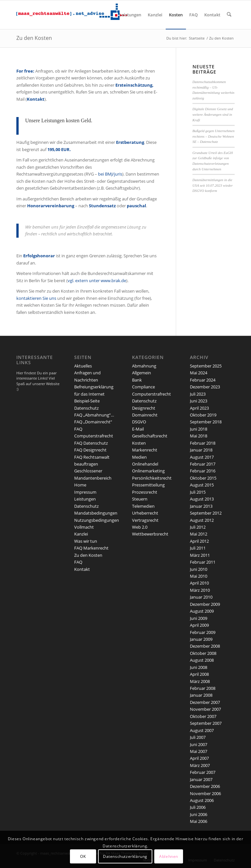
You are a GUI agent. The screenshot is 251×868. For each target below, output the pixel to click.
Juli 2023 (198, 394)
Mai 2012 (199, 534)
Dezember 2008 (205, 646)
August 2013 (202, 499)
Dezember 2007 (205, 702)
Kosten (139, 443)
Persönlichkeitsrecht (152, 478)
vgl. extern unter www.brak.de (97, 281)
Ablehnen (169, 856)
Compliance (143, 387)
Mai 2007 (199, 751)
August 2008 (202, 660)
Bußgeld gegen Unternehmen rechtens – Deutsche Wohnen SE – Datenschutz (214, 136)
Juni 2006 (199, 814)
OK (83, 856)
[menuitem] (131, 15)
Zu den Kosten (34, 38)
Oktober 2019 (203, 415)
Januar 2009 (201, 639)
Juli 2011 (198, 548)
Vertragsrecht (145, 520)
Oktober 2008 (203, 653)
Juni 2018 (199, 429)
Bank (137, 380)
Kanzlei (81, 534)
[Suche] (229, 15)
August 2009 (202, 611)
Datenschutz (86, 408)
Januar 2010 (201, 597)
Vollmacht (84, 527)
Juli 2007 (198, 737)
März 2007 (200, 765)
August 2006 (202, 800)
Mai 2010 (199, 576)
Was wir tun (86, 541)
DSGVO (139, 422)
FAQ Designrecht (90, 450)
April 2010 (199, 583)
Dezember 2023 (205, 387)
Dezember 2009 (205, 604)
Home (80, 485)
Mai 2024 (199, 373)
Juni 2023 (199, 401)
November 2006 (205, 793)
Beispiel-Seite (87, 401)
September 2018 (206, 422)
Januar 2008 (201, 695)
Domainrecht (145, 415)
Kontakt (82, 569)
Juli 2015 (198, 492)
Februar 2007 (203, 772)
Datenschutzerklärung (125, 856)
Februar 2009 (203, 632)
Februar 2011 (203, 562)
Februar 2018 (203, 443)
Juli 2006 (198, 807)
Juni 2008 (199, 667)
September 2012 (206, 513)
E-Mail (138, 429)
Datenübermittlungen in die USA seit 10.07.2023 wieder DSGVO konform (213, 185)
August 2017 (202, 457)
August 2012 (202, 520)
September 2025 (206, 366)
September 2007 (206, 723)
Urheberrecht (145, 513)
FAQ (78, 562)
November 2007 (205, 709)
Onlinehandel (145, 464)
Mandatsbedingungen (96, 513)
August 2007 (202, 730)
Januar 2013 (201, 506)
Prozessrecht (145, 492)
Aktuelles (83, 366)
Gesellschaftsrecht (150, 436)
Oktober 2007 (203, 716)
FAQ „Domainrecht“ (93, 422)
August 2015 (202, 485)
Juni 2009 (199, 618)
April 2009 (199, 625)
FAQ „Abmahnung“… (94, 415)
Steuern (140, 499)
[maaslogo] (72, 15)
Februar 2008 (203, 688)
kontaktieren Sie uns (36, 298)
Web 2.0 (140, 527)
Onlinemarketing (148, 471)
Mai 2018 (199, 436)
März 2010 (200, 590)
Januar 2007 (201, 779)
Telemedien (143, 506)
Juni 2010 (199, 569)
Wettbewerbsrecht (150, 534)
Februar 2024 (203, 380)
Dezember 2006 (205, 786)
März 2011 (200, 555)
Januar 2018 (201, 450)
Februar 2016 (203, 471)
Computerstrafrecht (151, 394)
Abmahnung (144, 366)
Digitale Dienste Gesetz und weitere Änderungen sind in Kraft (213, 114)
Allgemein (142, 373)
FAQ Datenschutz (91, 443)
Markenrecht (145, 450)
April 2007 (199, 758)
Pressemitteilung (148, 485)
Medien (139, 457)
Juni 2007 (199, 744)
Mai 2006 (199, 821)
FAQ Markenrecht (91, 548)
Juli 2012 (198, 527)
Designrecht (144, 408)
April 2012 (199, 541)
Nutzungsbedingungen (97, 520)
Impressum (85, 492)
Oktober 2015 (203, 478)
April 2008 (199, 674)
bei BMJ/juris (110, 174)
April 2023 (199, 408)
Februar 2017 (203, 464)
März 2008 (200, 681)
